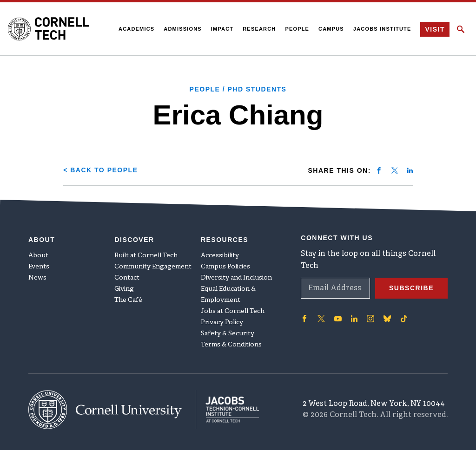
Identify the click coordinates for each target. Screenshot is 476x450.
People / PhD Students (238, 89)
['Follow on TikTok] (404, 319)
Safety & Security (228, 334)
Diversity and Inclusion (236, 278)
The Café (128, 300)
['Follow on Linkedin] (354, 319)
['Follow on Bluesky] (387, 319)
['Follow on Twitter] (321, 319)
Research (259, 29)
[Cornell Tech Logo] (49, 29)
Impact (222, 29)
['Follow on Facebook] (304, 319)
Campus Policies (225, 267)
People (297, 29)
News (37, 278)
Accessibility (220, 256)
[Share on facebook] (379, 170)
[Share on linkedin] (410, 170)
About (38, 256)
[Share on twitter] (395, 170)
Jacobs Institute (382, 29)
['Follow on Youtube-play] (338, 319)
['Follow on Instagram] (370, 319)
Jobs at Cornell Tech (233, 311)
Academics (136, 29)
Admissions (182, 29)
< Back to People (100, 170)
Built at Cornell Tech (146, 256)
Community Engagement (153, 267)
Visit (435, 29)
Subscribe (411, 288)
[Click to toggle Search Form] (461, 29)
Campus (331, 29)
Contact (127, 278)
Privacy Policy (222, 323)
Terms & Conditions (231, 345)
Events (39, 267)
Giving (124, 289)
